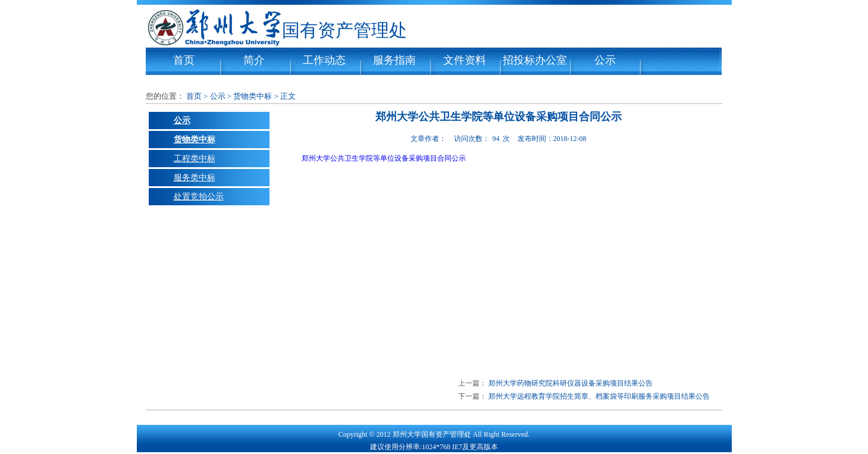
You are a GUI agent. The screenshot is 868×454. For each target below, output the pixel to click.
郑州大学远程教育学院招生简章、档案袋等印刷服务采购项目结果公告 (599, 396)
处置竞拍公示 (199, 197)
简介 (254, 60)
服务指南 (394, 60)
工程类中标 (195, 159)
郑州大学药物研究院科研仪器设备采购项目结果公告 (571, 383)
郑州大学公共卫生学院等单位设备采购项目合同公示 (384, 158)
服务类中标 (195, 178)
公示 (605, 60)
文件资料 (465, 60)
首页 (184, 60)
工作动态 (324, 60)
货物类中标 (253, 96)
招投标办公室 (535, 60)
